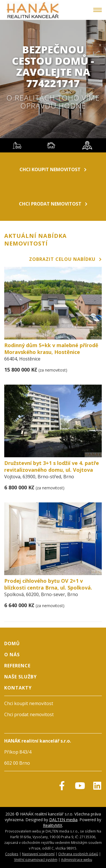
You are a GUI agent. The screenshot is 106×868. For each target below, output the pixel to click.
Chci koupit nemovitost (53, 169)
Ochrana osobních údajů (78, 854)
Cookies (12, 854)
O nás (12, 655)
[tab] (17, 145)
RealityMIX (53, 825)
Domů (12, 643)
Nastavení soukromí (38, 854)
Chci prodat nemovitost (53, 204)
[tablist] (53, 145)
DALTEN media (63, 820)
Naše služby (20, 677)
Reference (17, 666)
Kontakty (18, 688)
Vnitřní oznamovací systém (36, 859)
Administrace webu (77, 859)
